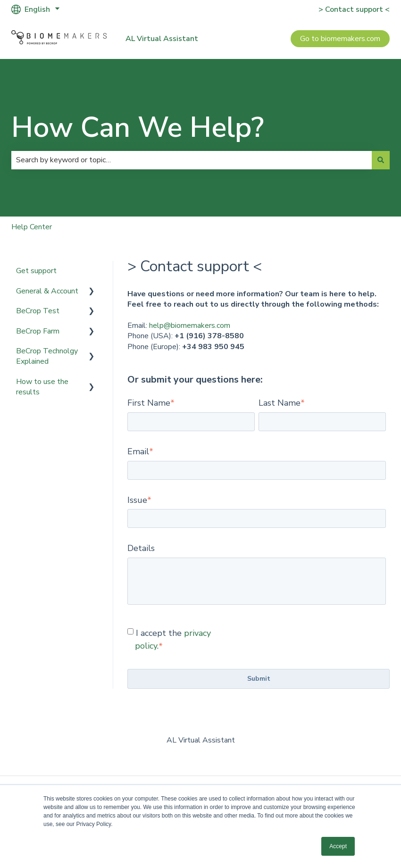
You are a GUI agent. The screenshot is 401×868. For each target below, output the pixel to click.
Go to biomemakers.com (340, 39)
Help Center (32, 227)
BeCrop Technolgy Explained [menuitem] (47, 356)
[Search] (381, 160)
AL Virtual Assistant (162, 39)
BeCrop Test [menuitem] (38, 311)
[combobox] (192, 160)
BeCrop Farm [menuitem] (38, 331)
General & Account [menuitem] (47, 291)
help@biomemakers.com (190, 325)
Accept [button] (338, 846)
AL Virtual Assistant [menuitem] (201, 740)
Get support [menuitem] (36, 271)
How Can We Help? (138, 127)
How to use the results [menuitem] (42, 387)
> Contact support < (354, 9)
